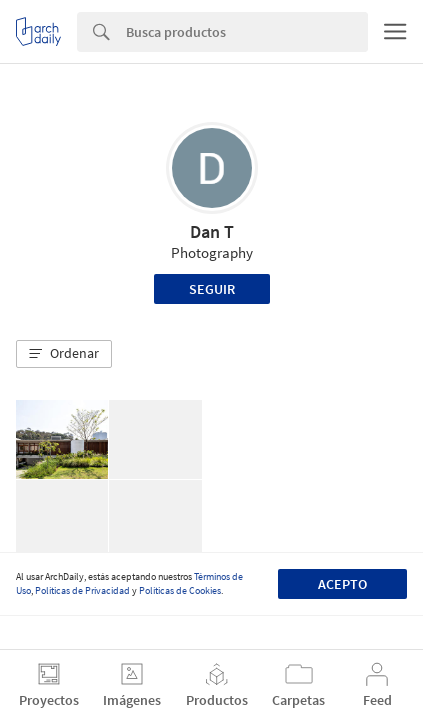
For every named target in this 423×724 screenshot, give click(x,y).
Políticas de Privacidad (82, 590)
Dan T (212, 231)
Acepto (342, 584)
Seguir (212, 289)
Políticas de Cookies (180, 590)
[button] (64, 354)
